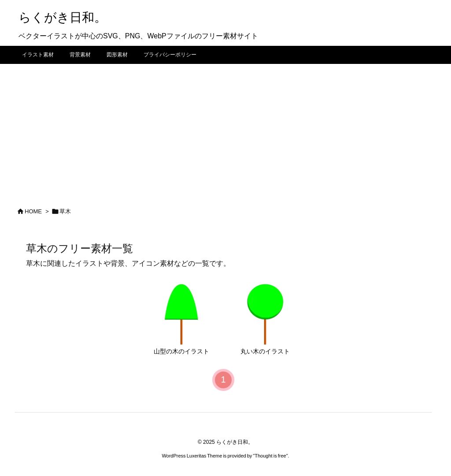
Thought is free (270, 456)
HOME (33, 211)
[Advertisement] (225, 130)
